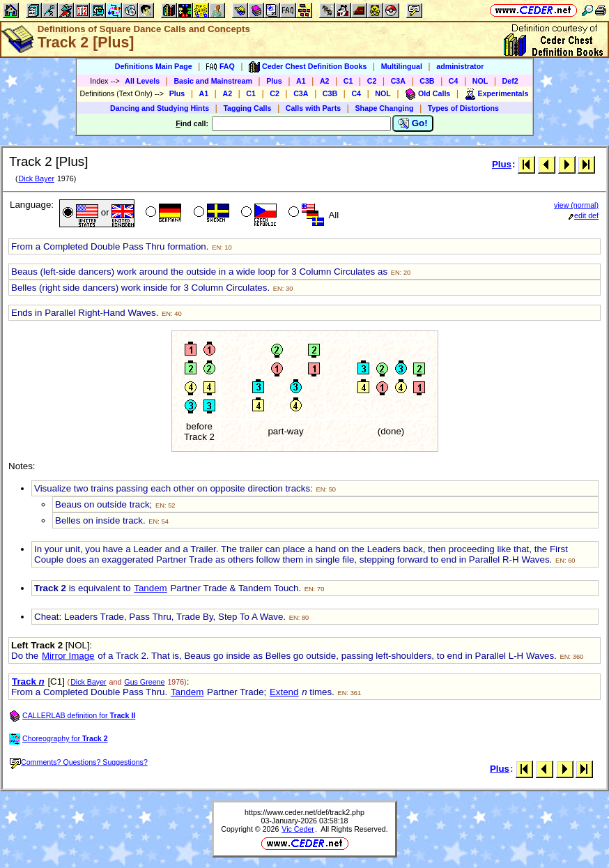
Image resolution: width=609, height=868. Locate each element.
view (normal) (576, 205)
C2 (372, 81)
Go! (413, 123)
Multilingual (402, 66)
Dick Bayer (36, 178)
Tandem (150, 588)
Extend (284, 692)
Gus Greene (144, 682)
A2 (325, 81)
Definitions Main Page (154, 66)
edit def (584, 215)
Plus (274, 81)
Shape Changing (384, 108)
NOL (480, 81)
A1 (301, 81)
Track (28, 682)
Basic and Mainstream (213, 81)
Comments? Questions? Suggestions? (79, 762)
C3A (398, 81)
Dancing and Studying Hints (160, 108)
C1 (348, 81)
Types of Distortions (463, 108)
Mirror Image (68, 656)
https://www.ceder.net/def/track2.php (304, 812)
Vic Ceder (298, 829)
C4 (454, 81)
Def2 (510, 81)
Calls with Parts (313, 108)
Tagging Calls (247, 108)
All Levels (142, 81)
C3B (427, 81)
